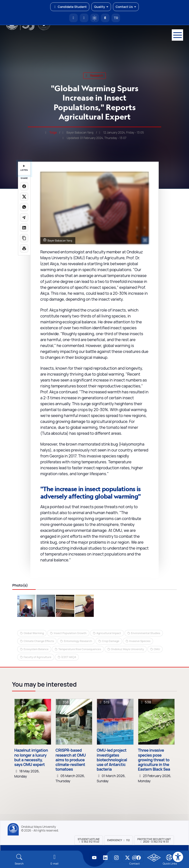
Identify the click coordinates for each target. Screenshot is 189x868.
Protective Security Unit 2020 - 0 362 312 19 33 (154, 840)
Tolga (53, 132)
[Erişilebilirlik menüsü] (178, 857)
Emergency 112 (118, 840)
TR (116, 18)
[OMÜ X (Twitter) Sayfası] (127, 858)
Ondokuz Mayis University (127, 649)
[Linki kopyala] (24, 238)
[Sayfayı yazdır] (24, 248)
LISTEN (24, 168)
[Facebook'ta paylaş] (24, 186)
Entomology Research (78, 641)
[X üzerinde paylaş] (24, 197)
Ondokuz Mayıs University (39, 827)
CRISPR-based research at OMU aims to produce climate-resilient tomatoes (71, 760)
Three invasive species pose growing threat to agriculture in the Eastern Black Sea (154, 760)
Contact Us (126, 7)
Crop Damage (111, 641)
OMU (157, 649)
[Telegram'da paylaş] (24, 217)
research (94, 76)
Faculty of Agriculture (38, 657)
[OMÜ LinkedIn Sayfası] (105, 858)
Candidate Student (70, 7)
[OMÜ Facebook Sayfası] (139, 858)
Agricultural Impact (109, 633)
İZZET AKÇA (69, 657)
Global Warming (34, 633)
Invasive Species (140, 641)
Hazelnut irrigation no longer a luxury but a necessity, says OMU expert (31, 757)
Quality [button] (101, 7)
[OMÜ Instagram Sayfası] (116, 858)
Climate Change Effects (39, 641)
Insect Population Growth (70, 633)
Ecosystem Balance (36, 649)
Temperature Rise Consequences (80, 649)
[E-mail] (55, 859)
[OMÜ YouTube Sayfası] (94, 858)
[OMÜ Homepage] (73, 18)
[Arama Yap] (105, 18)
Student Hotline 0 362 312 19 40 (88, 840)
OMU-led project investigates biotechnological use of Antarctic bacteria (112, 760)
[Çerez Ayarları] (169, 857)
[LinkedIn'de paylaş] (24, 228)
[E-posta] (84, 18)
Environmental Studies (146, 633)
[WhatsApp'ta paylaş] (24, 207)
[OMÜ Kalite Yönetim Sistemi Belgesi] (154, 858)
